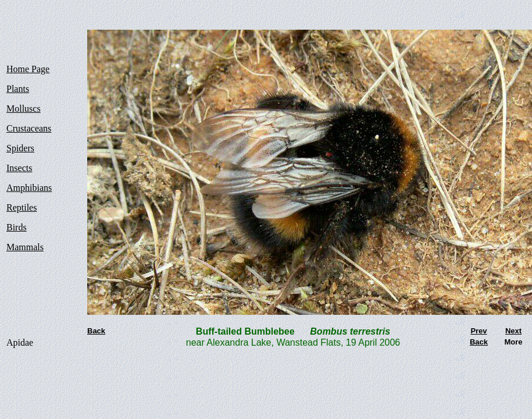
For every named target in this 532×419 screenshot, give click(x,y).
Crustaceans (29, 128)
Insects (19, 168)
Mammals (25, 247)
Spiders (20, 148)
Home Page (28, 69)
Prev (479, 331)
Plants (18, 89)
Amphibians (29, 188)
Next (513, 331)
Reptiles (22, 207)
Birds (17, 227)
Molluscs (24, 109)
